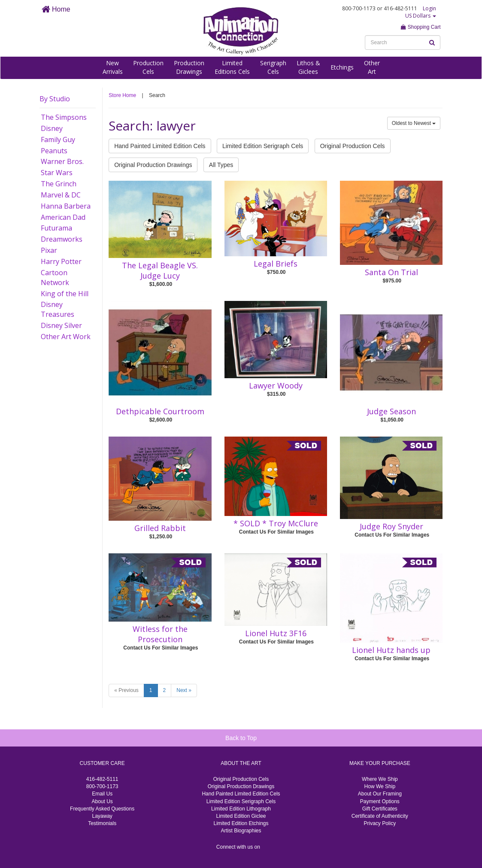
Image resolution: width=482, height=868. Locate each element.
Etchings (342, 67)
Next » (184, 690)
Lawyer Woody (276, 385)
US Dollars (421, 16)
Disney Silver (61, 325)
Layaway (102, 816)
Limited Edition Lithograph (241, 809)
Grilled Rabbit (160, 528)
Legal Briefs (276, 264)
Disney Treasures (58, 309)
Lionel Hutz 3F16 (276, 633)
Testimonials (102, 823)
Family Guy (58, 140)
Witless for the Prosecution (160, 634)
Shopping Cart (421, 27)
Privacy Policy (380, 823)
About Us (102, 801)
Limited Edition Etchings (241, 823)
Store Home (122, 95)
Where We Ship (380, 779)
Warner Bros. (62, 161)
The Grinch (59, 184)
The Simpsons (64, 117)
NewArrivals (113, 67)
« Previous (126, 690)
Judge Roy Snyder (391, 526)
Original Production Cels (353, 146)
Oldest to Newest (414, 123)
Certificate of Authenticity (380, 816)
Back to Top (241, 738)
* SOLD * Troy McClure (276, 523)
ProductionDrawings (189, 67)
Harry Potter (61, 261)
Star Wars (57, 173)
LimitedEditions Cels (232, 67)
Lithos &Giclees (308, 67)
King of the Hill (65, 294)
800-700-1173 (102, 786)
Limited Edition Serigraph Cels (263, 146)
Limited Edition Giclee (241, 816)
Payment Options (380, 801)
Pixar (49, 250)
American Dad (63, 217)
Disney (52, 128)
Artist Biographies (241, 831)
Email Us (102, 794)
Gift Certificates (380, 809)
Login (429, 8)
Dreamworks (62, 239)
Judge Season (391, 411)
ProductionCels (148, 67)
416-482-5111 (102, 779)
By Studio (55, 99)
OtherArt (372, 67)
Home (56, 9)
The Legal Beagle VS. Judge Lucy (160, 270)
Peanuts (54, 151)
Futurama (56, 228)
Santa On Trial (391, 272)
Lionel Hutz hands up (391, 650)
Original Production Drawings (153, 165)
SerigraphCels (273, 67)
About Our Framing (380, 794)
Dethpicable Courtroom (160, 411)
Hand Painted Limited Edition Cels (160, 146)
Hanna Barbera (66, 206)
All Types (221, 165)
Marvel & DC (61, 195)
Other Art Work (66, 337)
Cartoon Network (55, 278)
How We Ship (380, 786)
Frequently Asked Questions (102, 809)
